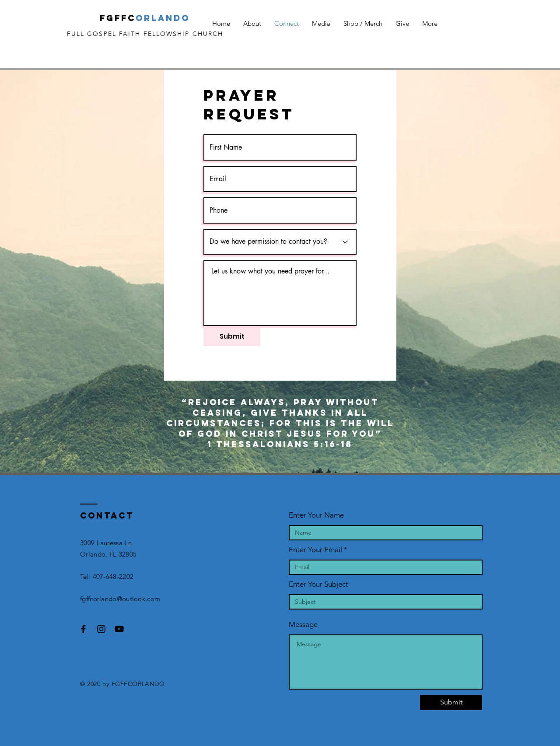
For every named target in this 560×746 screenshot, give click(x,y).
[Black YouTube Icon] (119, 629)
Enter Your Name (316, 515)
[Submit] (232, 336)
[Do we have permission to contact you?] (280, 242)
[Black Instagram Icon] (101, 629)
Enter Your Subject (318, 584)
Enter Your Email (315, 550)
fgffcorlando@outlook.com (120, 599)
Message (303, 625)
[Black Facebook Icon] (83, 629)
